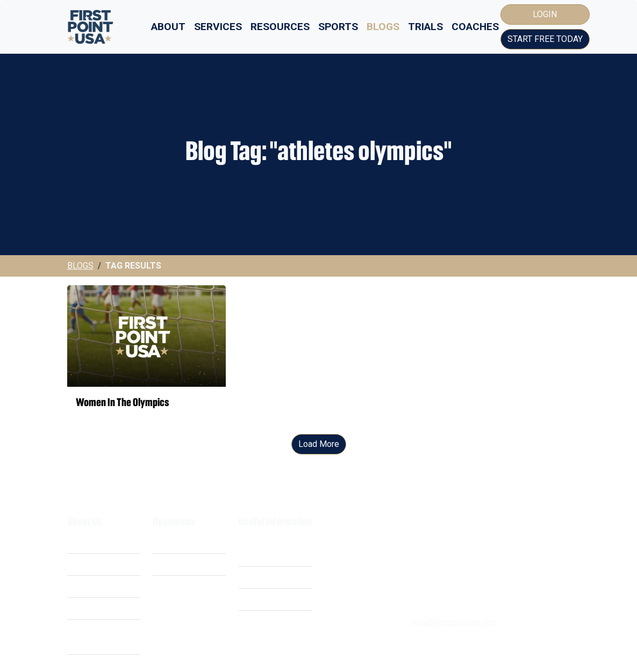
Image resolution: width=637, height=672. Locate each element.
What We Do (90, 542)
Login (545, 14)
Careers (82, 608)
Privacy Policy (266, 577)
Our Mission (90, 586)
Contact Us (259, 621)
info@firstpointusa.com (455, 622)
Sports (338, 27)
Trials (425, 27)
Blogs (383, 27)
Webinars (170, 564)
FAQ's (163, 586)
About (168, 27)
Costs (78, 564)
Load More (319, 444)
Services (218, 27)
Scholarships (177, 542)
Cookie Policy (265, 599)
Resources (280, 27)
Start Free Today (545, 39)
